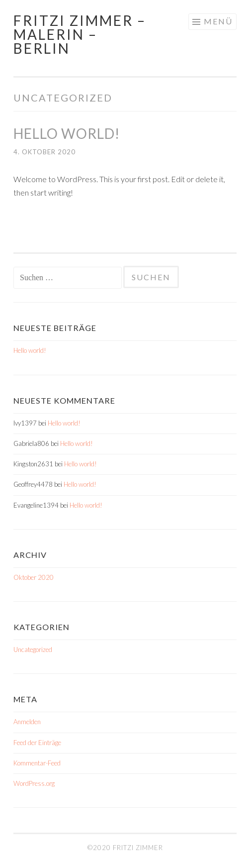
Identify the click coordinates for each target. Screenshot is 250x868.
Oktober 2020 (34, 577)
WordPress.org (34, 783)
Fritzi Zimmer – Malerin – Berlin (80, 34)
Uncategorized (33, 650)
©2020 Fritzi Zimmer (125, 848)
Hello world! (67, 133)
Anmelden (27, 722)
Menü (218, 21)
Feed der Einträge (37, 743)
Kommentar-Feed (37, 763)
